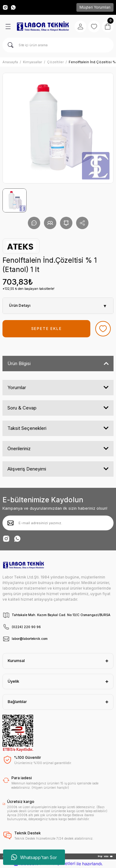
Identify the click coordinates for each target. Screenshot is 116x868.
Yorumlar (17, 387)
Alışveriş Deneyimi (27, 469)
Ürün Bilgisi (19, 363)
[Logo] (43, 26)
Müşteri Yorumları (95, 7)
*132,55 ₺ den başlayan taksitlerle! (28, 289)
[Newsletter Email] (58, 523)
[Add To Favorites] (103, 329)
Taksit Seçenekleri (27, 428)
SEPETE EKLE (47, 329)
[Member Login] (80, 27)
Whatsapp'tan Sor (34, 857)
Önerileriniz (19, 448)
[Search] (58, 45)
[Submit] (11, 523)
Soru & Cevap (22, 408)
